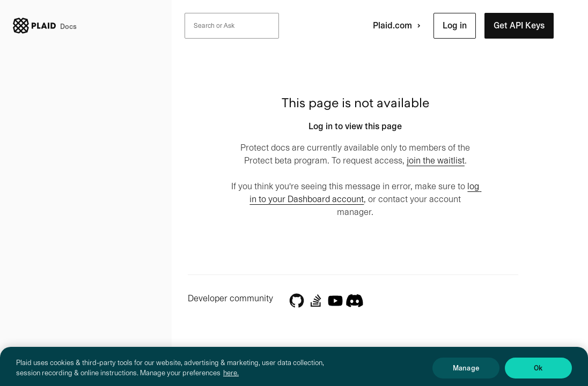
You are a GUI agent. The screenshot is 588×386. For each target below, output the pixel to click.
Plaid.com (399, 26)
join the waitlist (436, 161)
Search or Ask (214, 26)
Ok (538, 372)
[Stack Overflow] (316, 301)
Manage (466, 372)
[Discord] (355, 300)
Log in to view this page (355, 126)
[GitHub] (297, 301)
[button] (455, 26)
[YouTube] (335, 301)
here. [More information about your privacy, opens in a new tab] (231, 377)
